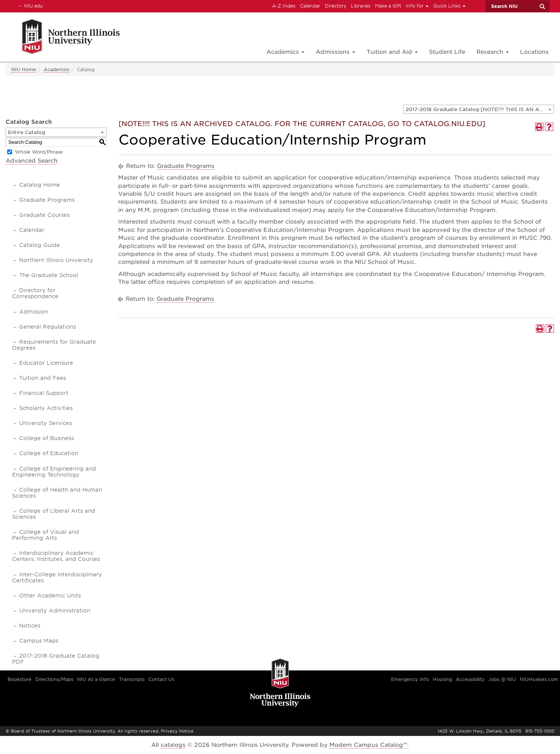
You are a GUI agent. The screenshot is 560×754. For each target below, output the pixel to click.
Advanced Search (32, 161)
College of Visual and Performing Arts (46, 535)
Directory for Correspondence (35, 293)
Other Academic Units (50, 596)
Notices (30, 626)
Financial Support (44, 393)
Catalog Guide (40, 245)
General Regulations (48, 327)
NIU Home (24, 69)
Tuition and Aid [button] (392, 52)
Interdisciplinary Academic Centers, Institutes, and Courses (56, 556)
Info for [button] (417, 6)
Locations (534, 52)
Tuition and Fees (43, 378)
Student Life (447, 52)
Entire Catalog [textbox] (27, 132)
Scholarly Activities (46, 408)
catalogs (173, 745)
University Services (46, 423)
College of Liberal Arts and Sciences (54, 514)
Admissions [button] (336, 52)
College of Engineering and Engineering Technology (54, 472)
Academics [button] (285, 52)
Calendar (310, 6)
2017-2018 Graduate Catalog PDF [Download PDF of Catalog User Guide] (56, 659)
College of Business (46, 438)
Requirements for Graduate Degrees (54, 345)
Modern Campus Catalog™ (368, 745)
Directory (336, 6)
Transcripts (132, 679)
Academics (56, 69)
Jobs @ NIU (502, 679)
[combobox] (479, 109)
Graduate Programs (47, 200)
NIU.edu (29, 6)
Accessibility (470, 679)
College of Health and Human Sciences (57, 493)
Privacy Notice (177, 731)
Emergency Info (410, 679)
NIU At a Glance (96, 679)
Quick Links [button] (449, 6)
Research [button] (493, 52)
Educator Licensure (46, 363)
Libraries (361, 6)
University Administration (55, 611)
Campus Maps (39, 641)
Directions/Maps (54, 679)
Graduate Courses (44, 215)
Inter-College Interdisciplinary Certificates (57, 577)
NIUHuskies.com (539, 679)
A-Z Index (284, 6)
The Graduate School (49, 275)
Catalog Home (40, 185)
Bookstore (20, 679)
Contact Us (161, 679)
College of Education (49, 453)
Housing (442, 679)
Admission (34, 312)
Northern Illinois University (56, 260)
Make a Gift (388, 6)
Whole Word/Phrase (39, 152)
